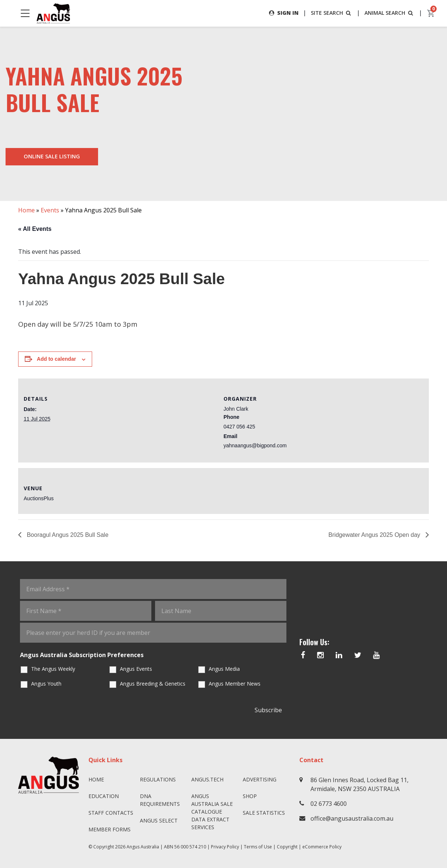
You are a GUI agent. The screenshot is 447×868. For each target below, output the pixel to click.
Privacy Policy (225, 847)
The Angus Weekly (53, 669)
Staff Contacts (111, 813)
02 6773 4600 (329, 804)
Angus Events (136, 669)
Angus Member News (235, 684)
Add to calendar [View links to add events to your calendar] (57, 359)
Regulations (158, 779)
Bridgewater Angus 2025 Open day (375, 535)
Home (26, 210)
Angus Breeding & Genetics (153, 684)
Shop (250, 796)
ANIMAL (389, 13)
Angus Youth (46, 684)
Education (104, 796)
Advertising (260, 779)
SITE (332, 13)
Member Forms (110, 829)
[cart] (431, 13)
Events (50, 210)
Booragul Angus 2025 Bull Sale (67, 535)
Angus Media (224, 669)
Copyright (287, 847)
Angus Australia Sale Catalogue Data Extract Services (212, 812)
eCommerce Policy (322, 847)
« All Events (35, 229)
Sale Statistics (264, 813)
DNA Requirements (160, 800)
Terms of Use (258, 847)
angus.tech (207, 779)
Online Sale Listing (52, 156)
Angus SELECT (159, 820)
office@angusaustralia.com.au (352, 818)
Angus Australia (143, 847)
